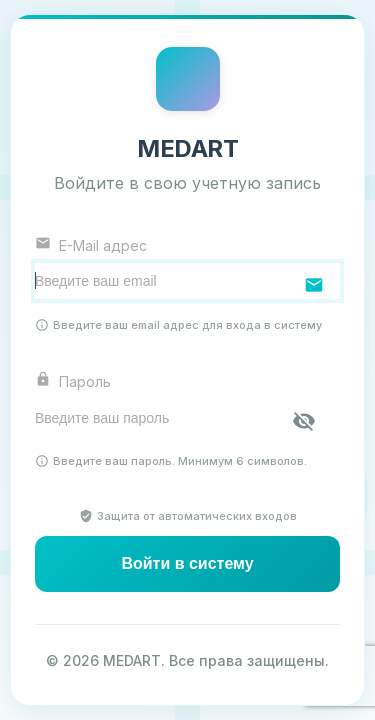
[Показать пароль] (304, 421)
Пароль (73, 380)
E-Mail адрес (91, 244)
